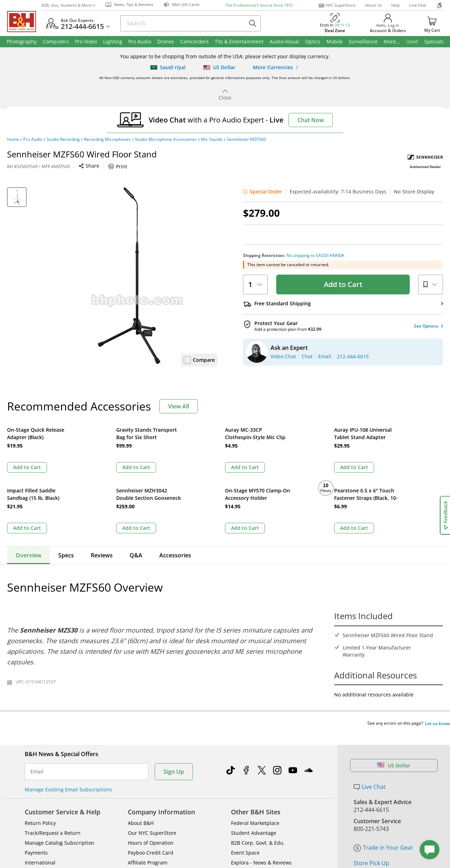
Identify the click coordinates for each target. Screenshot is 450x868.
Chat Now (311, 120)
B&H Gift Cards (374, 799)
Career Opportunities (153, 808)
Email (37, 698)
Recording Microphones (107, 139)
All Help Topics (43, 818)
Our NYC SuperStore (152, 759)
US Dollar (394, 691)
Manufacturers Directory (157, 798)
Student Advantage (254, 759)
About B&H (141, 749)
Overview (28, 495)
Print (118, 166)
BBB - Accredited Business (42, 855)
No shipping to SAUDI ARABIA (315, 256)
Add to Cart (343, 284)
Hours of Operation (151, 769)
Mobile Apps (314, 856)
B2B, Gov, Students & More (69, 5)
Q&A (136, 495)
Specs (66, 495)
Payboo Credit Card (151, 779)
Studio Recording (63, 139)
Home (13, 139)
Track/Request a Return (53, 759)
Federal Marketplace (255, 749)
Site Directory (41, 798)
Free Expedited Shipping (386, 809)
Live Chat (418, 5)
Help (396, 5)
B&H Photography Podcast (262, 798)
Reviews (102, 495)
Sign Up (174, 698)
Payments (36, 779)
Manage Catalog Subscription (60, 769)
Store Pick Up (371, 789)
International (40, 788)
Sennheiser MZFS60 (246, 139)
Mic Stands (212, 139)
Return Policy (40, 749)
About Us (373, 5)
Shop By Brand (42, 808)
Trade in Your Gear (383, 773)
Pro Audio (33, 139)
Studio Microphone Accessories (166, 139)
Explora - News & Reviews (261, 788)
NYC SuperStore (337, 5)
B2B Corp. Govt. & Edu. (258, 769)
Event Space (245, 779)
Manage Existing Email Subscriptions (68, 715)
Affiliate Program (148, 788)
